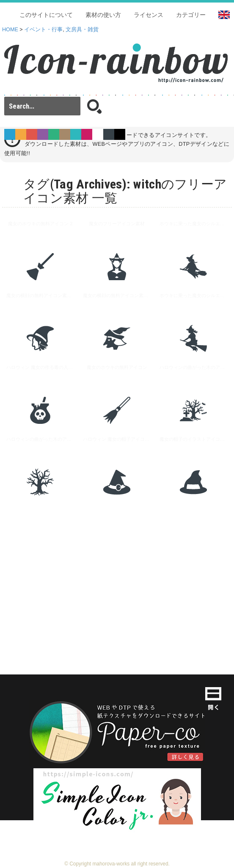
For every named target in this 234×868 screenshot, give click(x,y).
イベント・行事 (43, 30)
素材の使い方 (103, 15)
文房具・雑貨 (82, 30)
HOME (10, 30)
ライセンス (149, 15)
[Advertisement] (117, 577)
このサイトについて (46, 15)
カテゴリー (191, 15)
